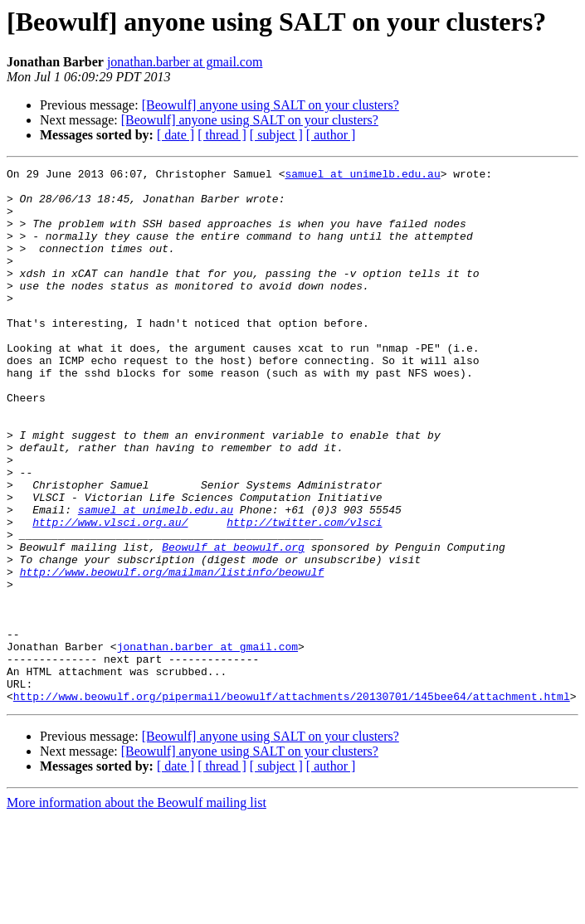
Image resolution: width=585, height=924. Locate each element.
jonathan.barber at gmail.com (185, 62)
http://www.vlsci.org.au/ (110, 594)
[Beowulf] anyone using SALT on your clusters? (271, 105)
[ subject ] (276, 135)
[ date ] (175, 135)
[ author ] (331, 135)
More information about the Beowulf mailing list (136, 909)
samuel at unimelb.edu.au (362, 176)
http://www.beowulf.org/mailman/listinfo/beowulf (172, 654)
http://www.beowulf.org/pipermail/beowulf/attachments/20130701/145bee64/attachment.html (292, 803)
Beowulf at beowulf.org (233, 624)
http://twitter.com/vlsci (304, 594)
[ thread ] (222, 135)
